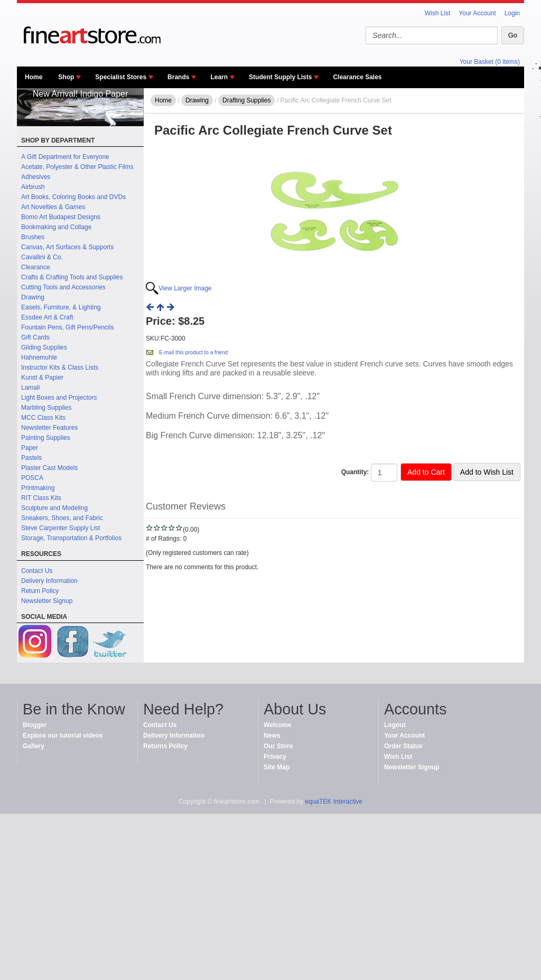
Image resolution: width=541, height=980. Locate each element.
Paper (30, 448)
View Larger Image (185, 288)
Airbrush (33, 187)
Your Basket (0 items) (490, 62)
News (272, 736)
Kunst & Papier (42, 378)
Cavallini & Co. (42, 257)
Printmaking (38, 488)
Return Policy (40, 591)
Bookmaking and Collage (56, 227)
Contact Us (37, 571)
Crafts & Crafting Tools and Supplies (72, 277)
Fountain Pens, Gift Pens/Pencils (67, 327)
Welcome (277, 725)
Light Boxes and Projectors (59, 398)
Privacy (275, 757)
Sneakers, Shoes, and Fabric (62, 518)
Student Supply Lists (280, 77)
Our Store (278, 746)
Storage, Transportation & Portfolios (71, 538)
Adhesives (36, 177)
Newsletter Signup (47, 601)
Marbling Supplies (46, 408)
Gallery (34, 746)
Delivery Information (49, 581)
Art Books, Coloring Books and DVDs (73, 197)
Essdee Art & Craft (47, 317)
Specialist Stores (121, 77)
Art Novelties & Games (53, 207)
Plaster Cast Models (49, 468)
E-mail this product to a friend (193, 352)
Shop (66, 77)
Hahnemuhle (39, 357)
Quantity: (355, 472)
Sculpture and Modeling (54, 508)
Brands (178, 77)
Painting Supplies (46, 438)
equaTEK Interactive (334, 802)
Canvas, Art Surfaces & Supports (67, 247)
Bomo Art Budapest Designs (61, 217)
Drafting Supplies (246, 100)
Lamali (30, 388)
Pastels (31, 458)
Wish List (438, 13)
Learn (219, 77)
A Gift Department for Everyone (65, 157)
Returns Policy (165, 746)
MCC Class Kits (43, 418)
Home (34, 77)
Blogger (35, 725)
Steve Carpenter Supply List (60, 528)
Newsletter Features (49, 428)
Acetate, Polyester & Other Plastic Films (77, 167)
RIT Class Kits (41, 498)
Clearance (36, 267)
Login (512, 13)
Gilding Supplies (44, 347)
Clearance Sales (357, 77)
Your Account (477, 13)
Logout (395, 725)
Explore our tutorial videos (63, 736)
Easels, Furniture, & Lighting (61, 307)
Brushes (33, 237)
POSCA (32, 478)
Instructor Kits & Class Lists (60, 368)
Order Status (403, 746)
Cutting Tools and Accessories (63, 287)
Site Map (277, 767)
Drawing (33, 297)
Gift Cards (35, 337)
